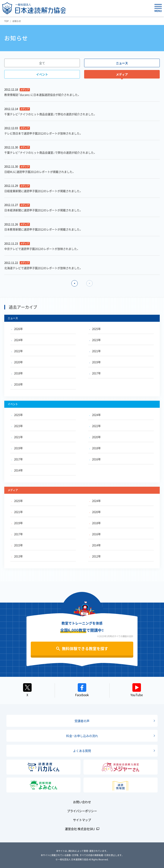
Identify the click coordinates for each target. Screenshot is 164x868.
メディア (122, 74)
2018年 (17, 373)
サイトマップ (82, 820)
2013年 (17, 556)
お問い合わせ (82, 802)
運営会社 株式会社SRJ (80, 829)
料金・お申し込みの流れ (82, 736)
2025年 (95, 329)
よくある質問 (82, 751)
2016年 (17, 384)
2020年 (17, 362)
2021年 (95, 351)
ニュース (122, 63)
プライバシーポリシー (82, 811)
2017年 (95, 373)
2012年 (95, 556)
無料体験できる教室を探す (85, 649)
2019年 (95, 362)
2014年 (17, 470)
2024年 (17, 340)
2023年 (95, 340)
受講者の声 (82, 721)
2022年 (17, 351)
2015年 (17, 545)
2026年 (17, 329)
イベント (42, 74)
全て (42, 63)
